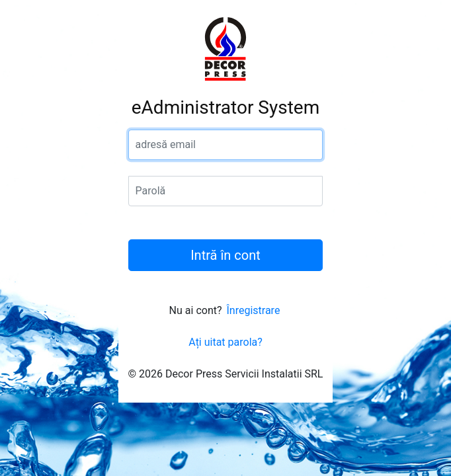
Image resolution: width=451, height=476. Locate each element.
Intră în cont (225, 255)
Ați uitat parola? (225, 342)
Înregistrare (253, 310)
